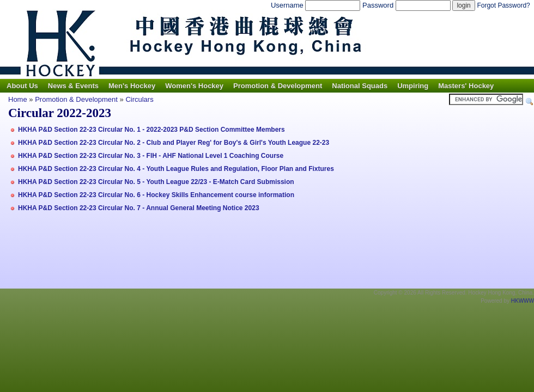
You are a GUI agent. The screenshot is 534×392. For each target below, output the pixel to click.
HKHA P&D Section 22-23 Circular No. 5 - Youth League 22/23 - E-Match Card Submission (156, 182)
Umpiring (413, 86)
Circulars (139, 99)
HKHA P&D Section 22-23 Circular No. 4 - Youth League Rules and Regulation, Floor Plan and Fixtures (176, 169)
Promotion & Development (278, 86)
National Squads (360, 86)
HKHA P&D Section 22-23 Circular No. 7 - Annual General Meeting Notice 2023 (139, 208)
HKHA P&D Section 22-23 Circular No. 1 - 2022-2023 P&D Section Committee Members (151, 130)
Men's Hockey (132, 86)
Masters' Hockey (466, 86)
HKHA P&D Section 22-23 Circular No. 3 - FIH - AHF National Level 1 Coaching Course (151, 156)
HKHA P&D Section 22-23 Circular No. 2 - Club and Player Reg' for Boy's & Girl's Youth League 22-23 (174, 143)
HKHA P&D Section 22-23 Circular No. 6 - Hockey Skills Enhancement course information (156, 195)
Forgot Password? (503, 5)
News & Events (73, 86)
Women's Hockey (194, 86)
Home (18, 99)
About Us (22, 86)
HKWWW (523, 301)
